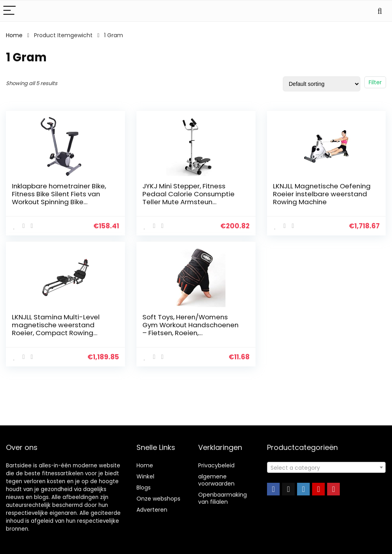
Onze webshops (158, 499)
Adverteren (152, 510)
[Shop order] (322, 84)
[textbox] (326, 468)
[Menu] (9, 11)
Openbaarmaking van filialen (223, 498)
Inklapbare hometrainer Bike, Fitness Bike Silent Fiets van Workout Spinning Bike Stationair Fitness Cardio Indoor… (59, 202)
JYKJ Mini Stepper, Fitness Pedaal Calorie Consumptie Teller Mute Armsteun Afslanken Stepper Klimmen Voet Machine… (188, 202)
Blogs (144, 488)
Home (14, 35)
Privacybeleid (216, 465)
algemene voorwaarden (216, 480)
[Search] (380, 11)
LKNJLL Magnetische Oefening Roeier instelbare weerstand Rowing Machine (322, 194)
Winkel (145, 476)
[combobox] (326, 467)
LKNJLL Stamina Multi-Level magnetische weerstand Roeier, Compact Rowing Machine (56, 329)
